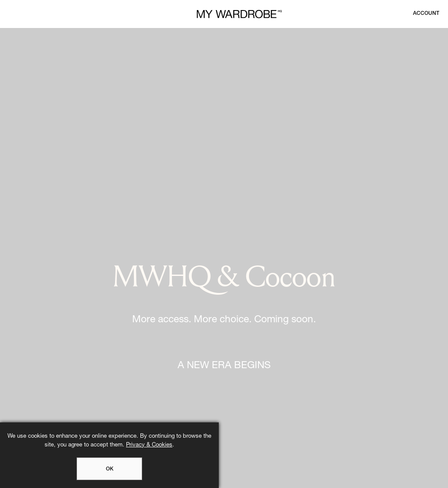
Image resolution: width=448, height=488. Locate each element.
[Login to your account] (426, 14)
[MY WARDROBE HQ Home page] (239, 14)
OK (110, 469)
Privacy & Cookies (149, 445)
